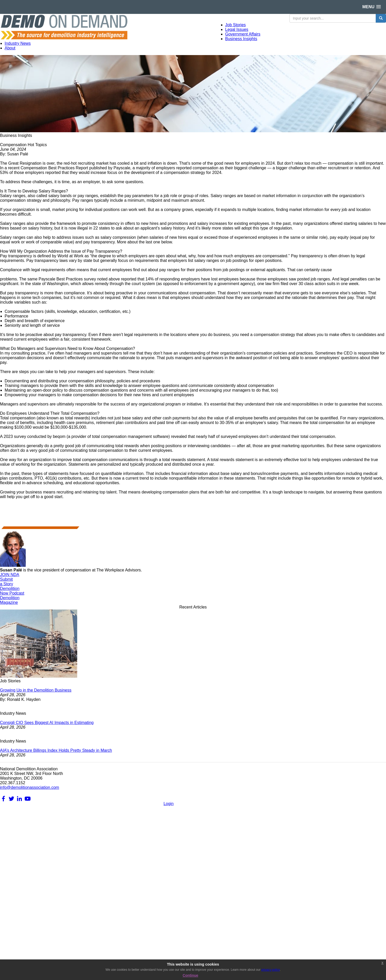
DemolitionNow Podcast (12, 591)
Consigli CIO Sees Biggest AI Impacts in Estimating (47, 723)
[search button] (381, 18)
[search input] (333, 18)
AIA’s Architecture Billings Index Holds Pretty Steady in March (56, 750)
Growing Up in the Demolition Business (36, 690)
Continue (191, 975)
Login (168, 804)
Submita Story (7, 582)
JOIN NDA (10, 575)
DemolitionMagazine (10, 600)
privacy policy (270, 970)
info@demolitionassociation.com (30, 787)
